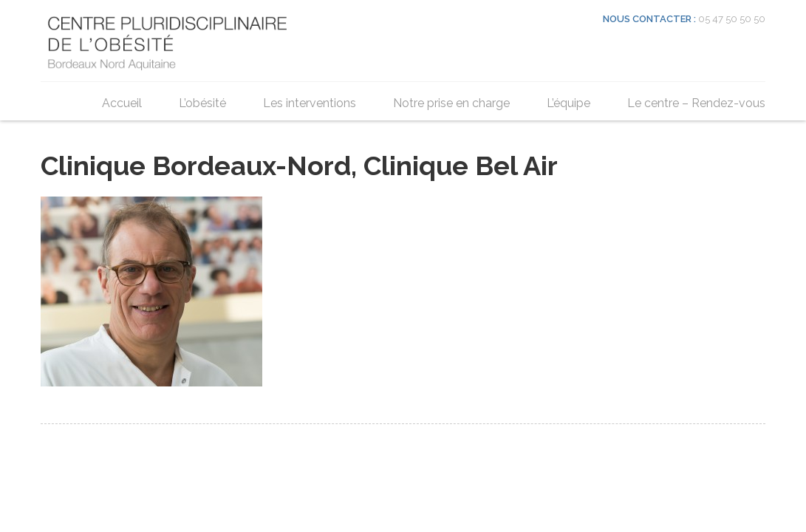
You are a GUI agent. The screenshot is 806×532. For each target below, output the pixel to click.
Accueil (122, 103)
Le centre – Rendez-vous (696, 103)
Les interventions (310, 103)
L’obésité (202, 103)
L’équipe (568, 103)
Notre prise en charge (451, 103)
